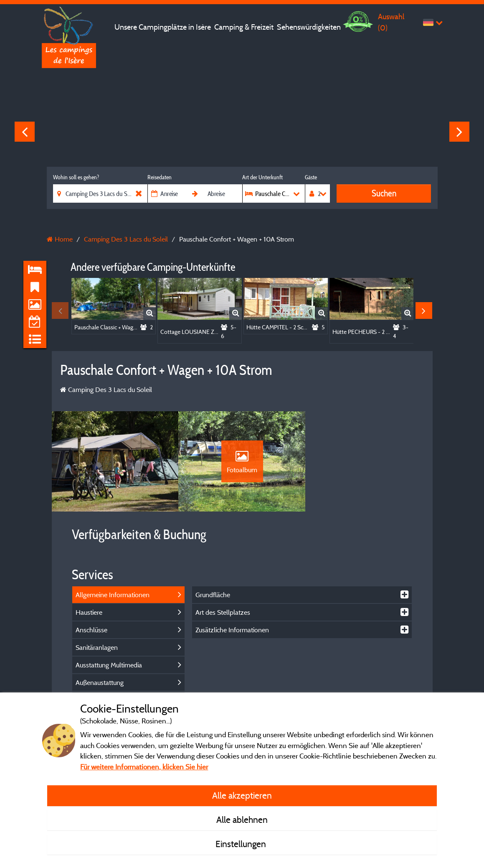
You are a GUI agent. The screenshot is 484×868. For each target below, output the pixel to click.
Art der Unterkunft (262, 177)
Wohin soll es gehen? (76, 177)
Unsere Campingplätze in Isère (163, 27)
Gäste (311, 177)
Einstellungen (242, 844)
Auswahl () (391, 22)
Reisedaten (160, 177)
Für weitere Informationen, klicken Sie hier (144, 767)
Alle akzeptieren (242, 795)
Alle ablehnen (242, 820)
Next (459, 132)
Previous (25, 132)
